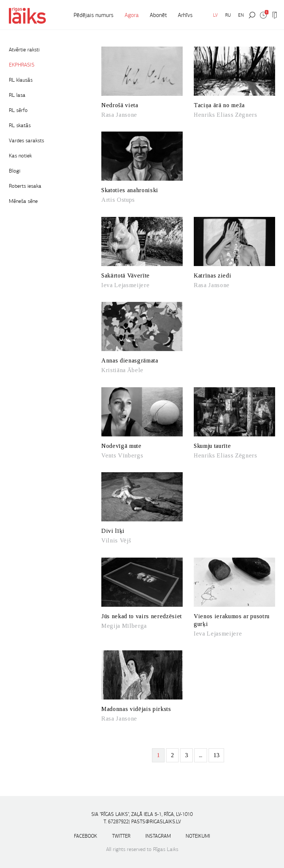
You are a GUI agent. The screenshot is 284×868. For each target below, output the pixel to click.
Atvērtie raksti (24, 50)
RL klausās (21, 80)
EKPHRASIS (22, 65)
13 (216, 755)
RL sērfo (18, 110)
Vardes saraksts (26, 140)
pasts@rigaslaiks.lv (156, 822)
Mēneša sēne (23, 201)
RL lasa (17, 95)
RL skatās (20, 125)
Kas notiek (20, 156)
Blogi (15, 171)
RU (228, 15)
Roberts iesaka (25, 186)
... (201, 755)
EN (241, 15)
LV (215, 15)
